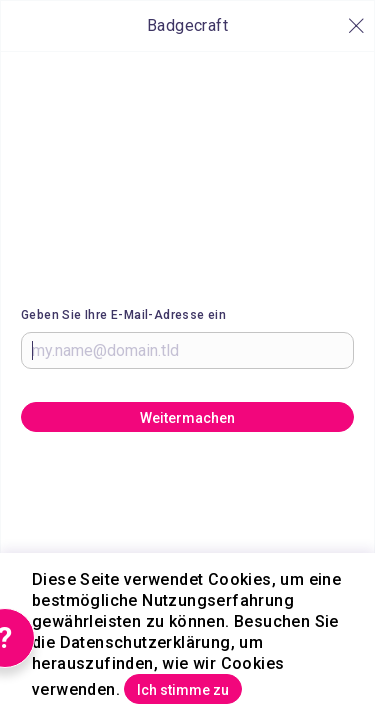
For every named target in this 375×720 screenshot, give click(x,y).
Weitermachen (187, 418)
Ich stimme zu (183, 690)
